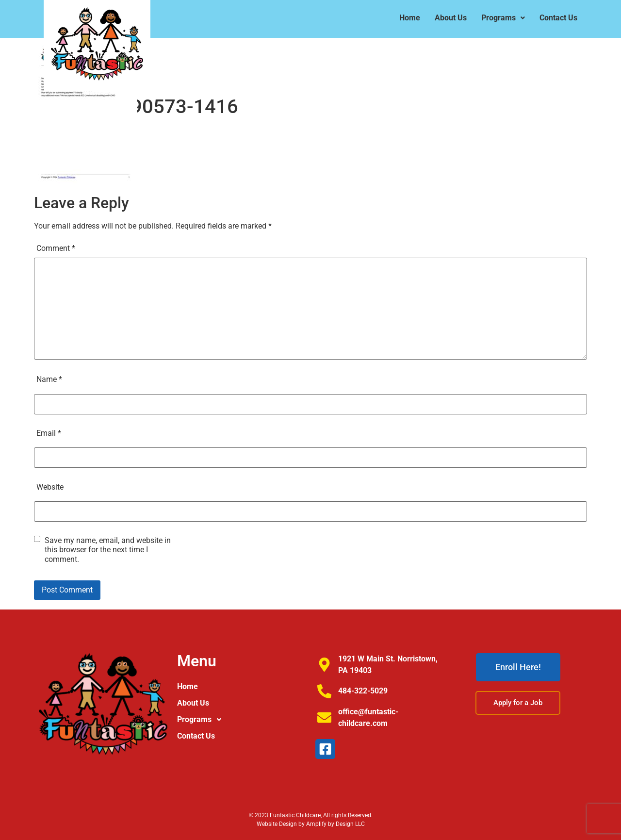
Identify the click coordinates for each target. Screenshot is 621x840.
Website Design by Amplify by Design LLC (311, 824)
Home (410, 18)
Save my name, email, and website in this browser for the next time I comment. (108, 550)
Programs (503, 18)
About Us (451, 18)
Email (49, 433)
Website (50, 487)
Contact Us (558, 18)
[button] (503, 18)
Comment (56, 248)
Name (49, 379)
